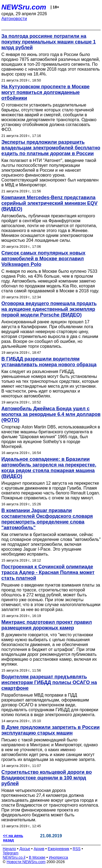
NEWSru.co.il (14, 857)
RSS (77, 849)
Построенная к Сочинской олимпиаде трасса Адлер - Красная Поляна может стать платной (48, 572)
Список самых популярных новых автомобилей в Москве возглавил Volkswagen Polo (43, 259)
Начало (9, 849)
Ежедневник (59, 849)
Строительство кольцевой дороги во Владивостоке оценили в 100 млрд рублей (47, 778)
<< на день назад (13, 838)
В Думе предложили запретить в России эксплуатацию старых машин (50, 730)
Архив (39, 849)
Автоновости (14, 19)
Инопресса (59, 857)
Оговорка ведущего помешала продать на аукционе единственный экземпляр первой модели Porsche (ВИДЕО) (49, 309)
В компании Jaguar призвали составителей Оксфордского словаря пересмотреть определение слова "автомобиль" (47, 519)
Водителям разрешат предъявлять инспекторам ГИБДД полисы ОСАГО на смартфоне (49, 682)
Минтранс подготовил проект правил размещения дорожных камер (47, 625)
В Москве (37, 857)
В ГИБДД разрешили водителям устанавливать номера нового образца (49, 362)
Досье (25, 849)
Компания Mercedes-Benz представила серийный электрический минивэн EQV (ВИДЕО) (50, 203)
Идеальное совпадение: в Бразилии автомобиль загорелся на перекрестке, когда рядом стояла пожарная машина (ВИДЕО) (49, 468)
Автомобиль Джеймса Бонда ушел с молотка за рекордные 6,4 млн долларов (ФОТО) (51, 414)
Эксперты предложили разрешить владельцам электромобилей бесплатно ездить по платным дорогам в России (51, 148)
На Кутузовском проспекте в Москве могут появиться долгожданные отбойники (45, 92)
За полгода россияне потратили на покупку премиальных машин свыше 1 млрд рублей (49, 42)
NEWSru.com (24, 7)
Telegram (11, 853)
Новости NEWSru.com (26, 862)
